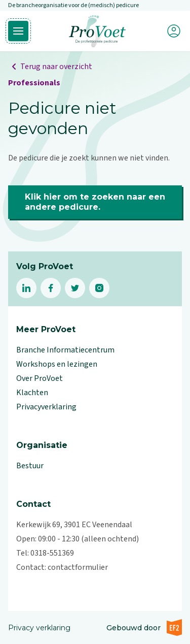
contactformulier (78, 567)
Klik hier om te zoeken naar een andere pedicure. (95, 202)
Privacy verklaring (39, 628)
